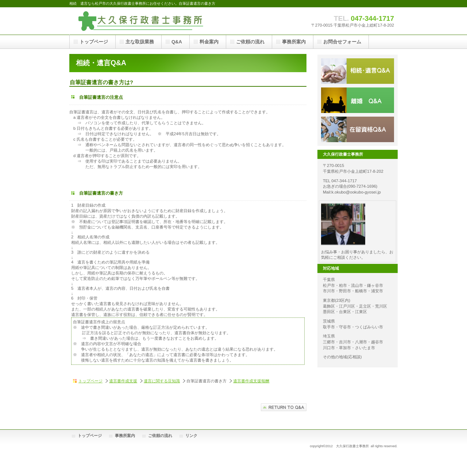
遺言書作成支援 (123, 381)
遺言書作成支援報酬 (251, 381)
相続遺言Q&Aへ (284, 407)
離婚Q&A (358, 100)
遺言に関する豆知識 (162, 381)
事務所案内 (125, 436)
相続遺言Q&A (358, 71)
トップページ (90, 381)
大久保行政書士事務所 (142, 21)
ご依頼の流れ (160, 436)
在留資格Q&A (358, 129)
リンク (191, 436)
